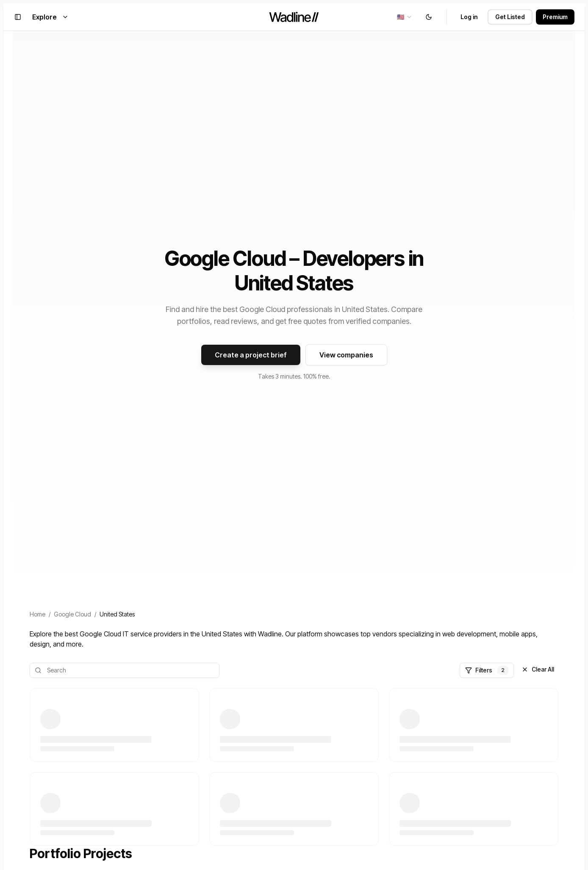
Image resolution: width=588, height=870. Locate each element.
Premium (555, 17)
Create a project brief (251, 355)
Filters (487, 670)
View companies (346, 355)
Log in (469, 17)
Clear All (538, 669)
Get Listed (510, 17)
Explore (50, 17)
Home (37, 614)
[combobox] (405, 17)
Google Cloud (72, 614)
